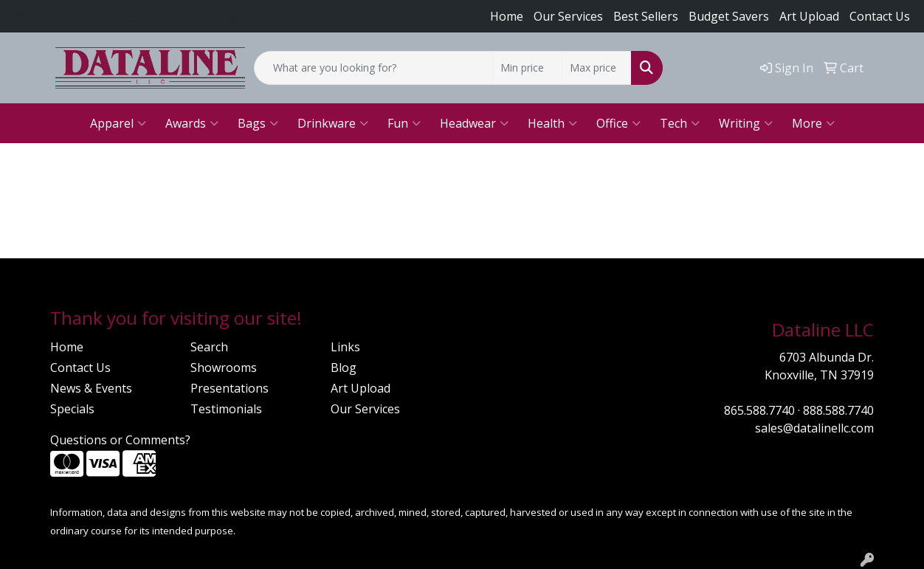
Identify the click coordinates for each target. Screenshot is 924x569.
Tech (680, 123)
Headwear (474, 123)
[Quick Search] (373, 68)
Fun (404, 123)
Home (507, 16)
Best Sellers (646, 16)
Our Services (568, 16)
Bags (258, 123)
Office (618, 123)
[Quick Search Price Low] (527, 68)
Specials (72, 409)
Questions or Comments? (120, 440)
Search (209, 347)
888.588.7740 (144, 16)
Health (552, 123)
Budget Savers (729, 16)
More (813, 123)
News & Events (91, 388)
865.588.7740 (54, 16)
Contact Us (880, 16)
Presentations (230, 388)
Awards (192, 123)
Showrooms (224, 368)
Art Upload (361, 388)
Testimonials (226, 409)
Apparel (118, 123)
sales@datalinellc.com (264, 16)
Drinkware (333, 123)
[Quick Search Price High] (597, 68)
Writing (746, 123)
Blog (344, 368)
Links (345, 347)
